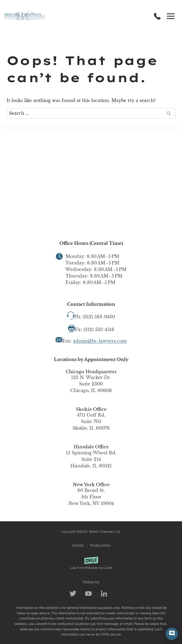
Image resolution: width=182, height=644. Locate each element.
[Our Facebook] (76, 594)
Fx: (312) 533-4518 (95, 329)
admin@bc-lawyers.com (100, 341)
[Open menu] (171, 16)
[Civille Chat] (172, 634)
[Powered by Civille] (91, 564)
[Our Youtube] (91, 594)
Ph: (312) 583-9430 (95, 317)
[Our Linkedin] (107, 594)
